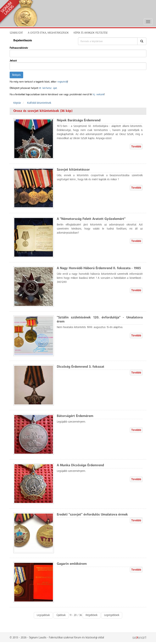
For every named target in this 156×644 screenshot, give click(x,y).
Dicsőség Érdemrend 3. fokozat (81, 367)
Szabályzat (16, 33)
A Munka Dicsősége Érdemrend (80, 465)
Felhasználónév (19, 48)
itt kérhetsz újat (48, 88)
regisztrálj (62, 82)
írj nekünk (98, 94)
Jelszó (13, 61)
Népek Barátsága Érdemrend (79, 120)
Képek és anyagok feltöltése (91, 33)
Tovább (136, 147)
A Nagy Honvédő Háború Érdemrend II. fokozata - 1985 (99, 268)
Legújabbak (43, 615)
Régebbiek (92, 615)
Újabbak (61, 615)
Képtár (17, 103)
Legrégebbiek (112, 615)
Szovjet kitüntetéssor (73, 170)
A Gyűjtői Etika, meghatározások (48, 33)
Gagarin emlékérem (72, 564)
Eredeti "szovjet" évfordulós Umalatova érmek (92, 515)
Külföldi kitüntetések (39, 103)
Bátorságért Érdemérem (75, 416)
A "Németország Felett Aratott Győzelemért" (91, 219)
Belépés (16, 75)
